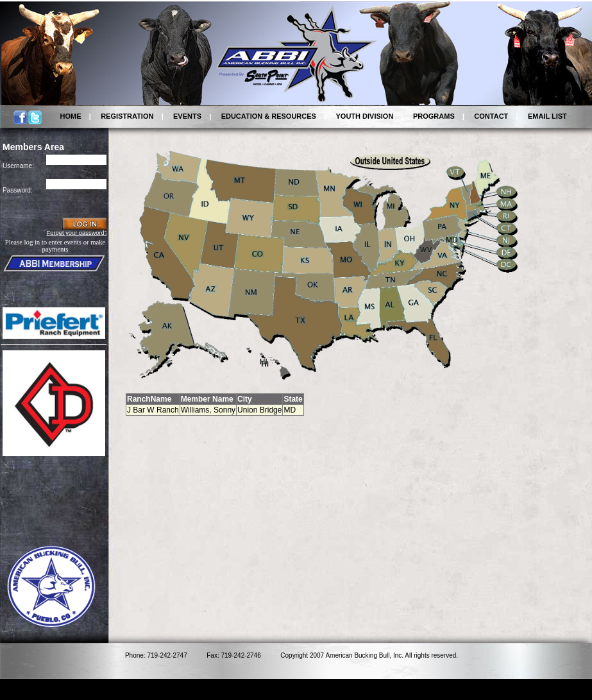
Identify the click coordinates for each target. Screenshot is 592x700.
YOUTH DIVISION (365, 116)
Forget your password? (77, 233)
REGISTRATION (127, 116)
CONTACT (491, 116)
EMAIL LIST (547, 116)
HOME (71, 116)
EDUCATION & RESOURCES (269, 116)
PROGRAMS (434, 116)
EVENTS (187, 116)
